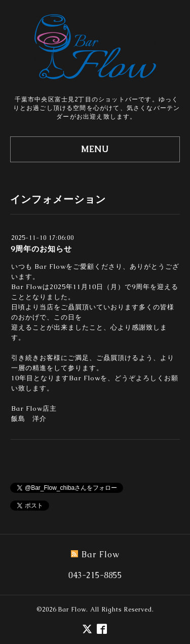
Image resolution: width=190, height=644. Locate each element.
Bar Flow (72, 610)
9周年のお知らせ (41, 249)
